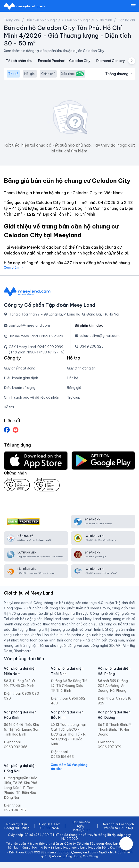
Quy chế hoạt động (20, 368)
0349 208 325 (92, 346)
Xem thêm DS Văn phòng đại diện (69, 767)
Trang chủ (12, 20)
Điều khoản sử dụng (20, 388)
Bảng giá (74, 388)
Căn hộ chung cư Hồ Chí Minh (89, 20)
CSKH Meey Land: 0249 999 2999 (36, 347)
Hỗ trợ (9, 407)
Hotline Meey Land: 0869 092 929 (36, 336)
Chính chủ (48, 74)
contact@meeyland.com (29, 325)
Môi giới (30, 74)
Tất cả (13, 74)
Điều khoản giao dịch (21, 378)
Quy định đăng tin (81, 368)
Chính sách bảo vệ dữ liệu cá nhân (32, 397)
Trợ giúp (74, 397)
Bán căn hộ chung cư (43, 20)
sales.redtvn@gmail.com (100, 336)
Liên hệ (73, 378)
